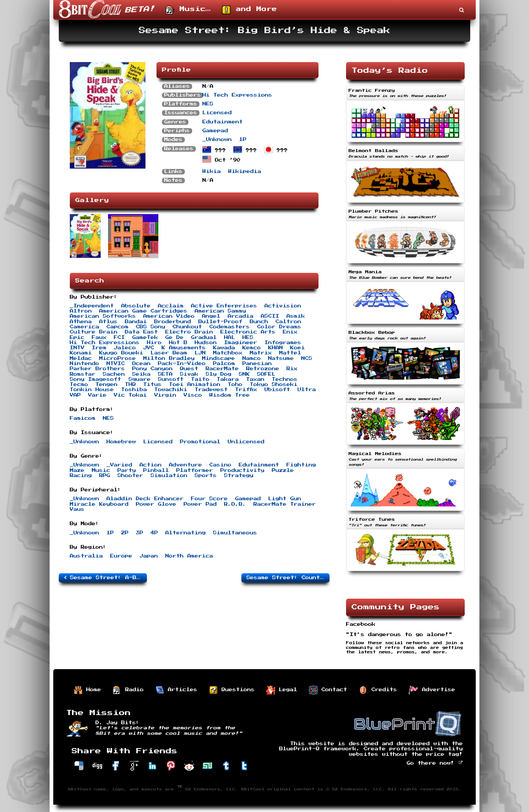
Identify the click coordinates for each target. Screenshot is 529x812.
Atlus (108, 322)
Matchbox (228, 353)
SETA (165, 374)
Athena (81, 322)
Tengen (107, 385)
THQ (130, 385)
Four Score (209, 499)
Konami (81, 353)
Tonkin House (92, 390)
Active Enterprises (224, 306)
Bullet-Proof (220, 322)
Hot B (178, 343)
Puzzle (283, 470)
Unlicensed (246, 442)
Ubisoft (277, 390)
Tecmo (79, 385)
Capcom (118, 327)
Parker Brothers (97, 369)
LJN (200, 353)
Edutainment (223, 122)
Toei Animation (195, 385)
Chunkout (187, 327)
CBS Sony (151, 327)
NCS (307, 358)
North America (189, 556)
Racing (81, 476)
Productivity (242, 470)
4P (154, 533)
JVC (149, 348)
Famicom (83, 418)
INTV (77, 348)
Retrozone (263, 369)
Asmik (296, 316)
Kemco (252, 348)
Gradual (204, 338)
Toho (235, 385)
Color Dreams (279, 327)
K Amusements (184, 348)
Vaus (77, 509)
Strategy (239, 476)
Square (140, 379)
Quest (189, 369)
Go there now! (435, 763)
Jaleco (125, 348)
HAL (230, 338)
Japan (149, 556)
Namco (252, 358)
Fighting (301, 465)
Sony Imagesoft (96, 379)
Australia (86, 556)
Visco (193, 395)
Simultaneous (235, 533)
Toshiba (134, 390)
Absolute (136, 306)
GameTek (145, 338)
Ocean (141, 364)
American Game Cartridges (143, 311)
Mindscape (219, 358)
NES (208, 104)
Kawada (224, 348)
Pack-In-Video (182, 364)
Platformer (195, 470)
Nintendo (84, 364)
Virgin (165, 395)
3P (140, 533)
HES (248, 338)
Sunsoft (171, 379)
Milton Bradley (169, 358)
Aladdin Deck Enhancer (145, 499)
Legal (282, 690)
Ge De (174, 338)
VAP (75, 395)
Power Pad (200, 504)
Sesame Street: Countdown (288, 578)
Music (101, 470)
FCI (119, 338)
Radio (128, 690)
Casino (220, 465)
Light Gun (285, 499)
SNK (244, 374)
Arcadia (241, 316)
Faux (99, 338)
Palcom (224, 364)
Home (87, 690)
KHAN (276, 348)
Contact (328, 690)
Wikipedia (245, 172)
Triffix (246, 390)
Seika (141, 374)
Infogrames (283, 343)
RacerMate (222, 369)
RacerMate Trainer (285, 504)
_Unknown (217, 140)
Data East (141, 332)
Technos (285, 379)
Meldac (81, 358)
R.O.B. (235, 504)
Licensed (217, 113)
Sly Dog (219, 374)
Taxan (255, 379)
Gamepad (215, 131)
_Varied (119, 465)
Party (127, 470)
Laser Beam (169, 353)
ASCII (270, 316)
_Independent (92, 306)
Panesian (257, 364)
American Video (169, 316)
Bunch (259, 322)
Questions (232, 690)
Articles (176, 690)
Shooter (130, 476)
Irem (99, 348)
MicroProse (118, 358)
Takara (228, 379)
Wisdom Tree (230, 395)
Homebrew (121, 442)
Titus (152, 385)
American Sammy (220, 311)
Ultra (307, 390)
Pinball (156, 470)
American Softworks (103, 316)
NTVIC (116, 364)
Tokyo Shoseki (274, 385)
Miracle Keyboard (99, 504)
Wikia (212, 172)
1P (243, 140)
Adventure (186, 465)
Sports (206, 476)
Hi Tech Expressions (237, 95)
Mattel (290, 353)
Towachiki (171, 390)
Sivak (189, 374)
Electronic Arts (248, 332)
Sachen (114, 374)
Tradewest (211, 390)
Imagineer (241, 343)
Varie (97, 395)
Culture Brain (94, 332)
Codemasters (230, 327)
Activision (283, 306)
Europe (121, 556)
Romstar (83, 374)
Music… (188, 10)
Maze (77, 470)
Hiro (154, 343)
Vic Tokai (130, 395)
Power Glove (156, 504)
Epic (77, 338)
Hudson (206, 343)
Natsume (281, 358)
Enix (290, 332)
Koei (298, 348)
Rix (292, 369)
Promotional (200, 442)
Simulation (169, 476)
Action (151, 465)
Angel (211, 316)
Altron (81, 311)
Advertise (432, 690)
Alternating (186, 533)
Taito (200, 379)
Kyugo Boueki (121, 353)
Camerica (84, 327)
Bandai (136, 322)
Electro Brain (189, 332)
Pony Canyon (152, 369)
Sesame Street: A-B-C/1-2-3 (105, 578)
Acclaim (171, 306)
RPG (105, 476)
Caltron (288, 322)
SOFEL (266, 374)
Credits (378, 690)
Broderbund (173, 322)
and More (249, 10)
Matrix (261, 353)
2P (125, 533)
